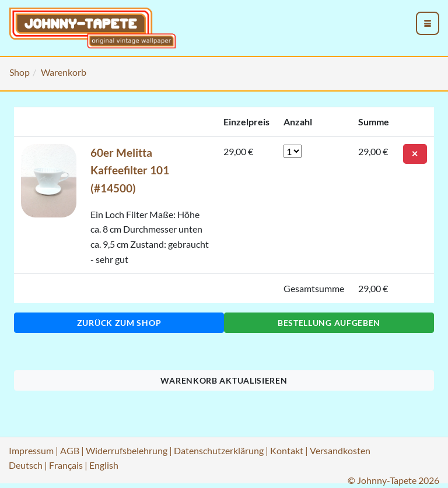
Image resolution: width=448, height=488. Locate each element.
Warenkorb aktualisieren (224, 380)
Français (66, 465)
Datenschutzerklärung (219, 450)
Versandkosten (340, 450)
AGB (70, 450)
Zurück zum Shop (119, 323)
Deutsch (26, 465)
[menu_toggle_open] (428, 23)
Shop (20, 72)
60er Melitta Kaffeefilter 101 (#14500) (130, 170)
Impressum (31, 450)
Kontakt (287, 450)
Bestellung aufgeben (329, 323)
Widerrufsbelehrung (127, 450)
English (104, 465)
